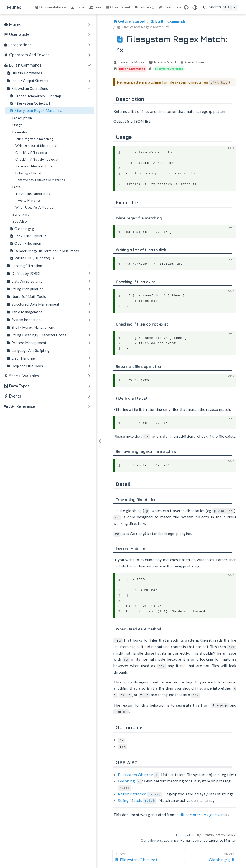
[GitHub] (186, 7)
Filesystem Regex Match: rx (36, 111)
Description (22, 118)
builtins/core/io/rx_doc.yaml (203, 809)
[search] (220, 7)
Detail (17, 187)
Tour (95, 7)
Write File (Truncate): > (32, 258)
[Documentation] (51, 7)
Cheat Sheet (118, 7)
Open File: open (25, 243)
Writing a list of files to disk (37, 146)
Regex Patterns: (140, 789)
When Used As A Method (35, 207)
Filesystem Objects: (138, 770)
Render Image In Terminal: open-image (45, 251)
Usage (18, 125)
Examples (20, 132)
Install (78, 7)
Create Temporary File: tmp (35, 96)
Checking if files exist (31, 153)
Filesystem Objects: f (30, 103)
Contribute (170, 7)
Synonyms (21, 214)
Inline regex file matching (34, 139)
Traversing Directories (33, 194)
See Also (20, 221)
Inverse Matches (28, 200)
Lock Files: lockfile (28, 236)
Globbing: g (22, 229)
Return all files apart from (35, 166)
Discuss (145, 7)
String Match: (137, 795)
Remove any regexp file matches (40, 180)
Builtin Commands (24, 73)
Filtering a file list (29, 173)
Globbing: (130, 776)
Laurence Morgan (133, 62)
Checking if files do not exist (37, 159)
